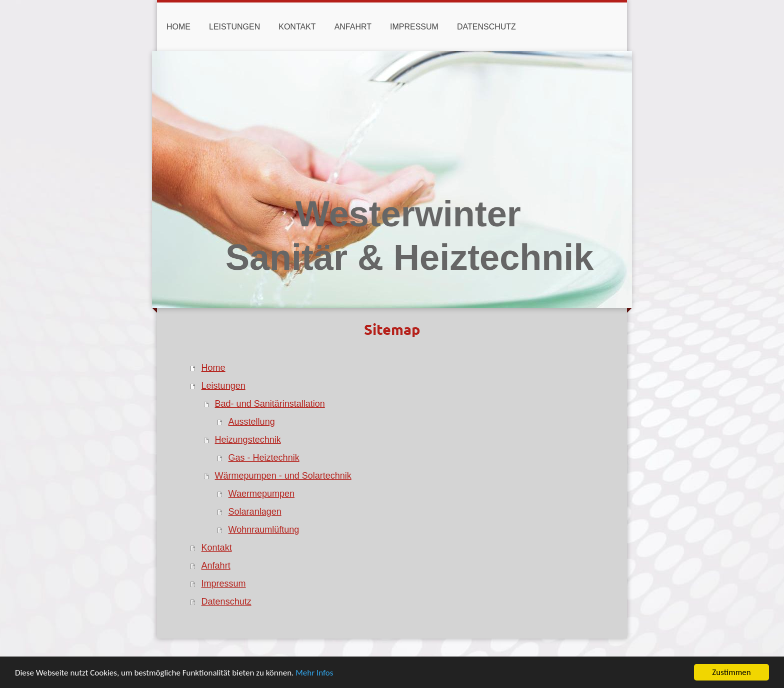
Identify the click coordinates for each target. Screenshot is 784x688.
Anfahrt (216, 566)
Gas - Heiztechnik (264, 458)
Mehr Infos (314, 673)
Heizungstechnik (248, 440)
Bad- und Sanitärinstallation (270, 404)
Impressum (224, 584)
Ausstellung (252, 422)
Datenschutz (226, 602)
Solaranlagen (255, 512)
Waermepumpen (261, 494)
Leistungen (223, 386)
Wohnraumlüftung (264, 530)
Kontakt (217, 548)
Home (213, 368)
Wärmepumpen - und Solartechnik (283, 476)
